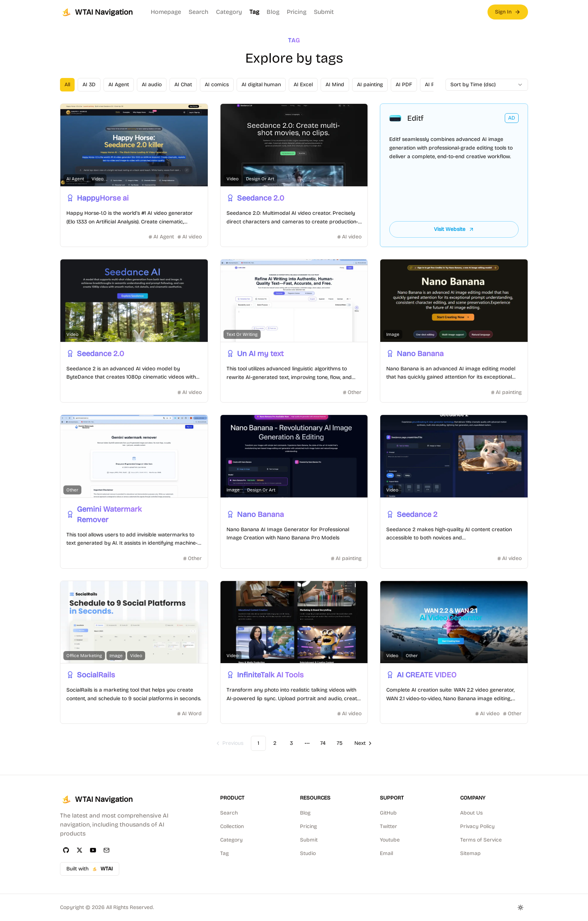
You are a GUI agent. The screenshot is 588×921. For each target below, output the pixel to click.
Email (386, 853)
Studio (308, 853)
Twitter (388, 826)
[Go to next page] (363, 743)
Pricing (297, 12)
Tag (254, 12)
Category (229, 12)
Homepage (166, 12)
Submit (324, 12)
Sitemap (470, 853)
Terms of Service (481, 840)
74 (323, 743)
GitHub (388, 813)
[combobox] (487, 85)
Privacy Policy (477, 826)
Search (199, 12)
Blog (273, 12)
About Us (471, 813)
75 (340, 743)
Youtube (390, 840)
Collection (232, 826)
